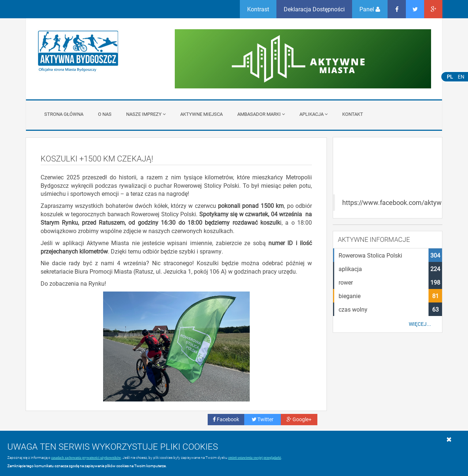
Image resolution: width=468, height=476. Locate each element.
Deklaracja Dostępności (314, 9)
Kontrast (258, 9)
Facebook (226, 419)
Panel (370, 9)
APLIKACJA (314, 114)
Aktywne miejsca (201, 114)
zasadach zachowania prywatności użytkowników (86, 458)
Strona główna (64, 114)
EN (461, 77)
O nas (105, 114)
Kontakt (353, 114)
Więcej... (420, 324)
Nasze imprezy (146, 114)
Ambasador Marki (261, 114)
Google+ (299, 419)
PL (450, 77)
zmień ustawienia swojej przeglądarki (255, 458)
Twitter (263, 419)
